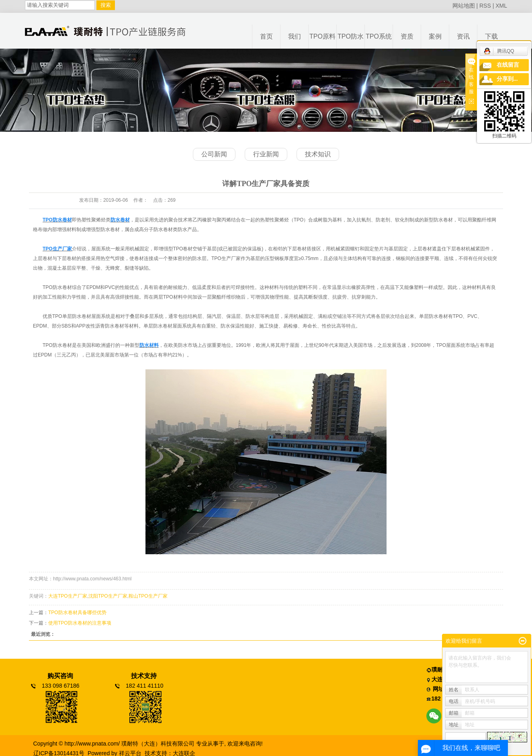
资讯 (463, 36)
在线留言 (508, 65)
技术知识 (318, 154)
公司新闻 (214, 154)
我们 (295, 36)
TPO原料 (322, 36)
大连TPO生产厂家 (68, 596)
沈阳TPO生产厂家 (108, 596)
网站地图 (464, 6)
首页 (266, 36)
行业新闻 (266, 154)
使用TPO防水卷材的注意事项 (80, 623)
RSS (485, 6)
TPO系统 (379, 36)
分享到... (507, 79)
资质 (407, 36)
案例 (435, 36)
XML (501, 6)
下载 (491, 36)
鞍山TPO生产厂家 (148, 596)
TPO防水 (351, 36)
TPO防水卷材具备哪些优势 (77, 613)
